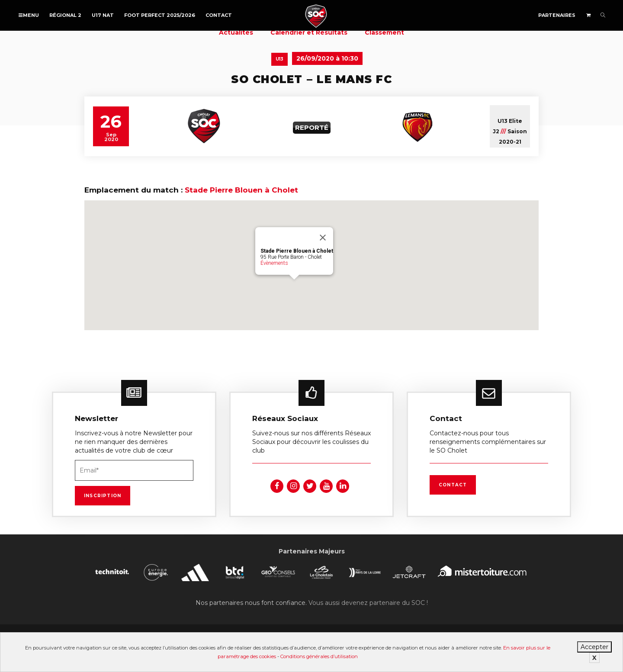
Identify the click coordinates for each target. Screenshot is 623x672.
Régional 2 (65, 15)
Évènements (274, 263)
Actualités (236, 32)
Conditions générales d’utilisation (319, 656)
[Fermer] (323, 238)
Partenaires (557, 15)
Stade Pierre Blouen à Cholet (241, 190)
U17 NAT (103, 15)
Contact (219, 15)
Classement (384, 32)
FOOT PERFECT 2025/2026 (160, 15)
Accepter (594, 647)
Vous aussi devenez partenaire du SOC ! (368, 603)
